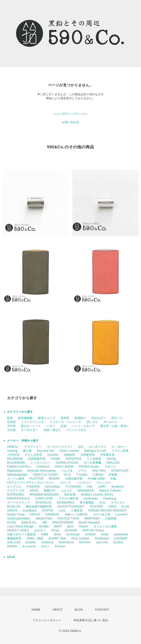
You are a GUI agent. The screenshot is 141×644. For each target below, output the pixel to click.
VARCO (35, 514)
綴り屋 (27, 451)
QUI (81, 447)
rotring (111, 459)
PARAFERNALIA (18, 499)
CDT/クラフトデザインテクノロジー (31, 483)
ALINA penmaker (19, 518)
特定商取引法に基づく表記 (91, 620)
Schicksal (73, 534)
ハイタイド (84, 483)
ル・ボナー (119, 447)
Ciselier (31, 542)
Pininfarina (66, 542)
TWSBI (55, 459)
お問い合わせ (71, 122)
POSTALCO (43, 503)
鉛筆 (10, 418)
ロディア (66, 483)
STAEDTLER (120, 471)
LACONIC (121, 538)
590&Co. (13, 447)
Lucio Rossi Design (20, 526)
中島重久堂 (107, 455)
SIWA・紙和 (35, 538)
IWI (45, 522)
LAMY (102, 487)
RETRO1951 (16, 495)
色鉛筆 (65, 418)
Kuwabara (30, 511)
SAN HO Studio (93, 530)
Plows (55, 530)
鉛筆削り (80, 418)
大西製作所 (88, 455)
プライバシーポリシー (47, 620)
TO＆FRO (97, 507)
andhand (48, 542)
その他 (11, 430)
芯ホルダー (99, 418)
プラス (82, 471)
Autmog (12, 451)
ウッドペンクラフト (60, 447)
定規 (64, 426)
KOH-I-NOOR (64, 467)
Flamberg (110, 499)
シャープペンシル (33, 422)
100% (112, 507)
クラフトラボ (16, 491)
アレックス (104, 483)
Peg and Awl (46, 451)
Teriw (57, 534)
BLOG (79, 610)
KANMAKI (52, 514)
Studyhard (102, 538)
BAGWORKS (66, 503)
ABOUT (58, 610)
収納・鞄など (52, 430)
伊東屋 (113, 475)
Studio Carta (16, 514)
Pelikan (60, 546)
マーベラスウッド (19, 503)
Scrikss (118, 542)
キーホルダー (30, 430)
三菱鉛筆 (77, 511)
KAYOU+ (85, 542)
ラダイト (110, 467)
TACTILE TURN (68, 518)
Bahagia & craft (95, 451)
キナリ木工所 (102, 514)
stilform (12, 511)
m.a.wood (29, 546)
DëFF (58, 526)
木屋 (113, 479)
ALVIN (11, 522)
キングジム (14, 487)
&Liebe (44, 526)
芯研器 (11, 422)
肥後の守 (50, 491)
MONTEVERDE (63, 522)
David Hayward (89, 522)
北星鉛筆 (69, 455)
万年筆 (11, 426)
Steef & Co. (29, 522)
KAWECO (43, 467)
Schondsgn (53, 487)
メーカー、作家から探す (23, 441)
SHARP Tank (57, 538)
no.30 (125, 507)
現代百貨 (70, 495)
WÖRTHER (92, 518)
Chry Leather (80, 538)
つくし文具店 (33, 455)
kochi (105, 534)
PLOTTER (37, 479)
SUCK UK (14, 507)
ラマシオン (118, 503)
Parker (84, 526)
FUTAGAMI (73, 487)
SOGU (34, 491)
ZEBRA (12, 546)
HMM (45, 534)
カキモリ (40, 530)
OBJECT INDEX (18, 530)
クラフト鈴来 (120, 451)
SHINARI (71, 530)
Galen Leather (69, 451)
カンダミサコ (98, 447)
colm (62, 511)
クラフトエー (33, 447)
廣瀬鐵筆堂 (14, 538)
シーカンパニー (40, 463)
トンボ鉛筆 (94, 459)
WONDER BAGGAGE (44, 495)
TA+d (67, 475)
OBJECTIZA (44, 518)
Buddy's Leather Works (97, 495)
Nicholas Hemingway (42, 471)
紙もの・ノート (31, 426)
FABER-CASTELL (19, 467)
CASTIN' (48, 511)
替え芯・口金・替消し (115, 426)
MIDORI (54, 479)
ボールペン (111, 422)
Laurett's (122, 514)
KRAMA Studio (89, 467)
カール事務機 (93, 463)
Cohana (53, 455)
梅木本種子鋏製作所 (39, 507)
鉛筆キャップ (47, 418)
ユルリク (66, 491)
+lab (90, 487)
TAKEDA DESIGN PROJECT (107, 511)
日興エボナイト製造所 (21, 534)
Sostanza (118, 487)
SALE (11, 557)
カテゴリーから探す (20, 412)
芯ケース (117, 418)
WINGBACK (86, 491)
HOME (36, 610)
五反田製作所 (37, 459)
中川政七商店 (97, 479)
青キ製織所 (87, 503)
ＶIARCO (13, 455)
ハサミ (51, 426)
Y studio (82, 475)
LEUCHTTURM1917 (71, 507)
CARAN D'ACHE (67, 463)
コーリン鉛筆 (16, 479)
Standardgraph (17, 475)
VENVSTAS (74, 459)
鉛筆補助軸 (25, 418)
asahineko (91, 499)
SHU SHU (99, 471)
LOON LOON (44, 499)
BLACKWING (16, 463)
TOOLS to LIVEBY (46, 475)
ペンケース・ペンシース (65, 422)
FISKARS (33, 487)
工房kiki (98, 475)
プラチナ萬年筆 (69, 499)
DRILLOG (113, 463)
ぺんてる (67, 471)
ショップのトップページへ (71, 114)
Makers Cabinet (110, 491)
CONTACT (102, 610)
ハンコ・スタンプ (83, 426)
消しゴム (92, 422)
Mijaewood (14, 471)
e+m (103, 503)
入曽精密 (111, 518)
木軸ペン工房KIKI (76, 514)
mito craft (14, 542)
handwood (121, 534)
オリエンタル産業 (105, 526)
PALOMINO (15, 459)
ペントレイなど (76, 430)
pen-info (102, 542)
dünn (70, 526)
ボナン (45, 546)
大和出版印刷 (74, 479)
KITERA (90, 534)
